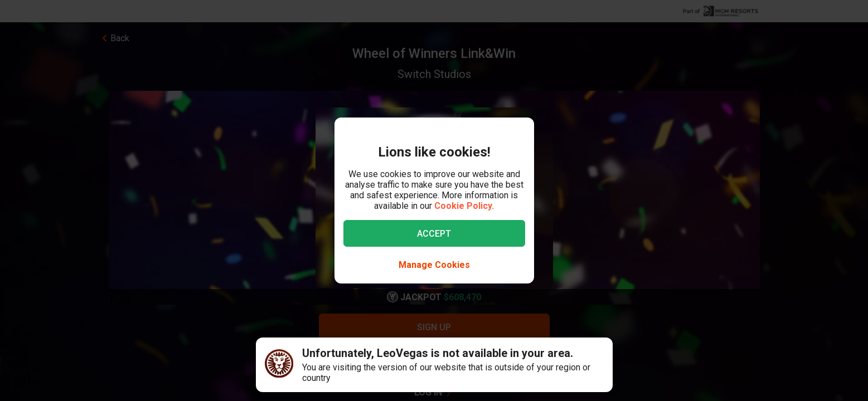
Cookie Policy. (464, 206)
